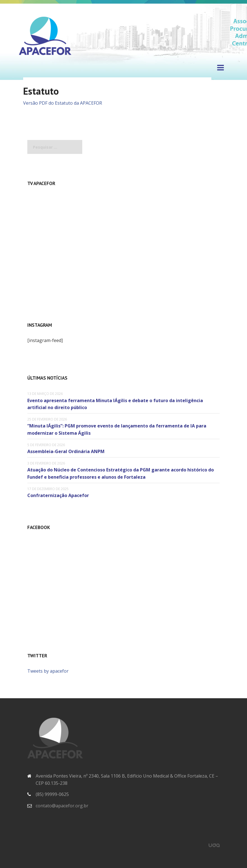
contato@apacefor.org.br (62, 806)
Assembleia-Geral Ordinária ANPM (66, 451)
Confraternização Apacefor (58, 495)
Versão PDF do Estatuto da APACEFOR (63, 103)
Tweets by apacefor (48, 671)
